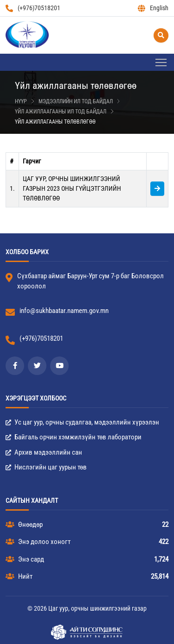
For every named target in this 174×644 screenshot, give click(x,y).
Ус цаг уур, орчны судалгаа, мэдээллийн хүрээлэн (82, 422)
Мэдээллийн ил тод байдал (76, 101)
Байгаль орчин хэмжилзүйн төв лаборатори (74, 437)
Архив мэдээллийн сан (44, 452)
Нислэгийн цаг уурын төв (46, 467)
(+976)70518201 (33, 8)
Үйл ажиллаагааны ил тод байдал (61, 112)
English (153, 8)
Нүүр (21, 101)
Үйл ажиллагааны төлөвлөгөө (55, 122)
